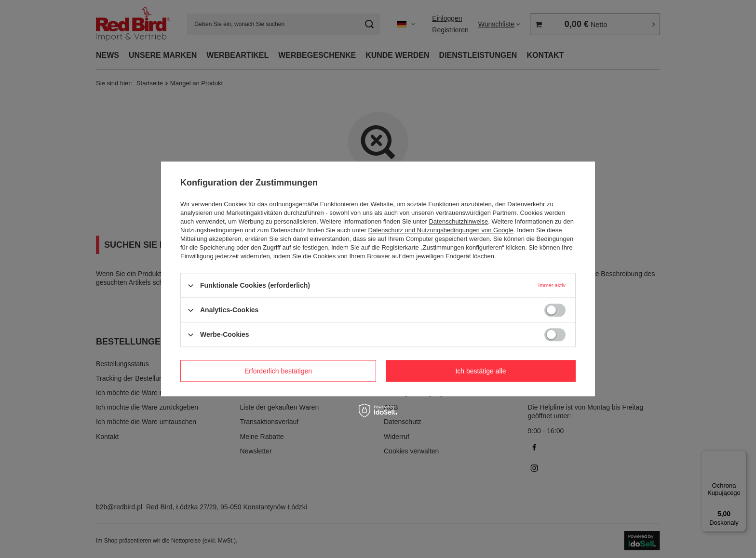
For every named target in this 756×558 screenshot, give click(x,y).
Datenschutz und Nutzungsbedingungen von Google (441, 230)
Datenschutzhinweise (458, 221)
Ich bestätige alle (480, 371)
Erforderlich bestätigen (278, 371)
